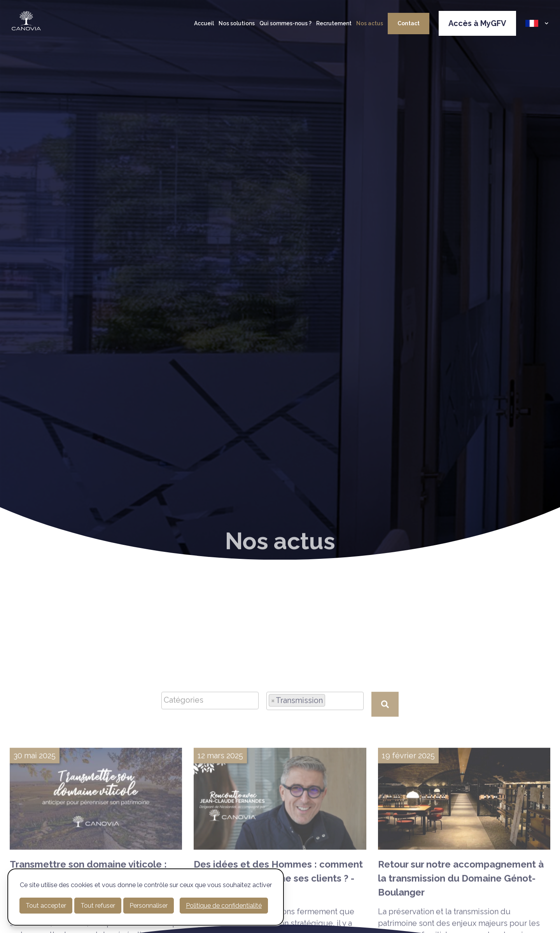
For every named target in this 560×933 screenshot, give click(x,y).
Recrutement (334, 23)
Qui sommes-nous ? (285, 23)
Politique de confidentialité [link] (224, 906)
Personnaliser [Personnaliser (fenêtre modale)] (149, 906)
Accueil (204, 23)
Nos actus (370, 23)
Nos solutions (237, 23)
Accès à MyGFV (477, 23)
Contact (409, 23)
